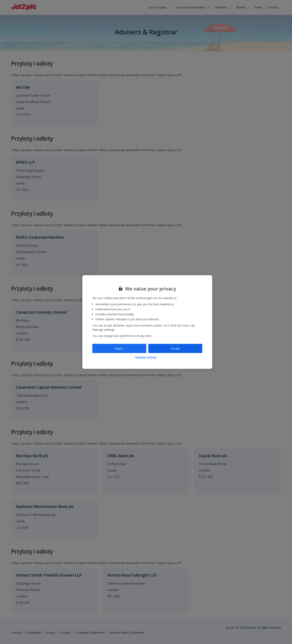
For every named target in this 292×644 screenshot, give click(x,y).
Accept (175, 348)
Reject (119, 348)
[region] (147, 322)
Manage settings (146, 357)
